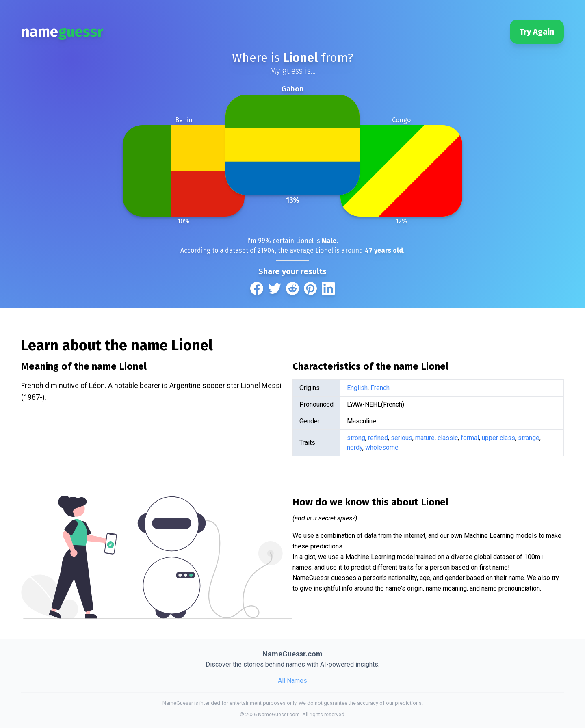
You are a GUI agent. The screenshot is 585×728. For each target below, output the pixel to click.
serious (402, 438)
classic (448, 438)
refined (378, 438)
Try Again (537, 32)
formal (470, 438)
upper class (498, 438)
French (380, 388)
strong (356, 438)
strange (529, 438)
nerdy (355, 447)
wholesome (382, 447)
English (357, 388)
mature (425, 438)
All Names (292, 681)
